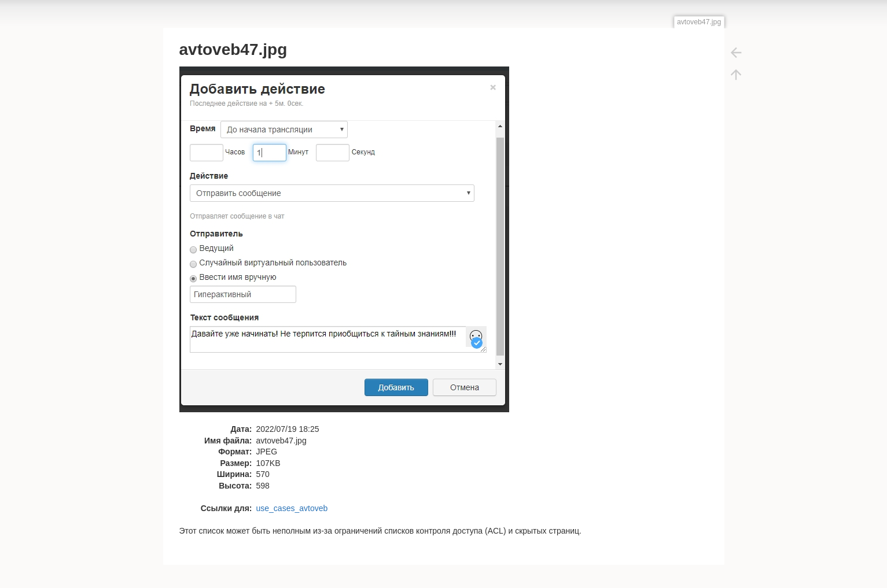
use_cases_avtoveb (292, 508)
